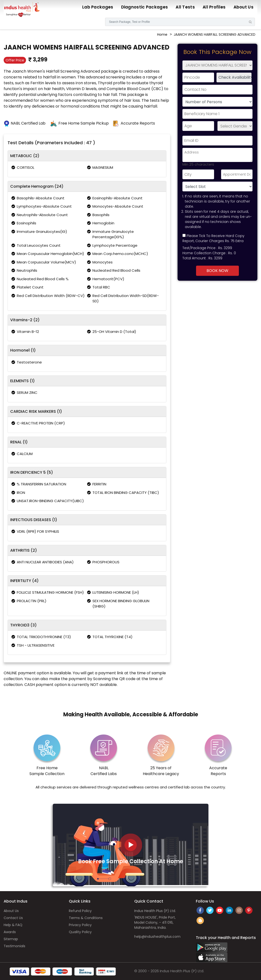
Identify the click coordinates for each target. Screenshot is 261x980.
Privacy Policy (80, 925)
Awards (10, 932)
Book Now (217, 271)
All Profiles (214, 7)
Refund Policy (80, 911)
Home (162, 34)
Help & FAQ (13, 925)
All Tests (185, 7)
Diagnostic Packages (145, 7)
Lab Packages (98, 7)
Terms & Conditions (86, 918)
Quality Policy (80, 932)
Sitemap (11, 939)
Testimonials (14, 946)
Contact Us (13, 918)
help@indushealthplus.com (157, 937)
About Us (243, 7)
